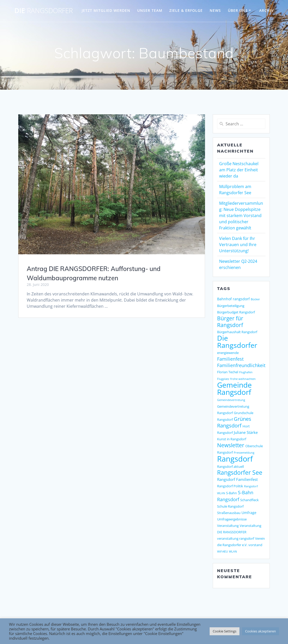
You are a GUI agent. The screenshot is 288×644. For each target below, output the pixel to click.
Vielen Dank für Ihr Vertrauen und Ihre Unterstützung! (238, 245)
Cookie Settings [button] (225, 631)
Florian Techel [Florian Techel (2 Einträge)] (228, 372)
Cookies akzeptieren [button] (261, 631)
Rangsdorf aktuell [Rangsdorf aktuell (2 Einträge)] (230, 466)
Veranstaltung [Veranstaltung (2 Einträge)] (228, 526)
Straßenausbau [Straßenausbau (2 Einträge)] (229, 513)
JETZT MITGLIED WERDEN (106, 10)
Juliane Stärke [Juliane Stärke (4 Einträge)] (246, 432)
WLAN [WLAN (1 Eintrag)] (233, 552)
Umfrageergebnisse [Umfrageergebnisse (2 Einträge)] (232, 519)
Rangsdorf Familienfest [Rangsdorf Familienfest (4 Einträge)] (237, 479)
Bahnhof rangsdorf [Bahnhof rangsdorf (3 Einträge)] (233, 299)
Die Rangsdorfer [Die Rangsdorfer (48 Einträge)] (237, 342)
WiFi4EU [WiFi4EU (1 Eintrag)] (222, 552)
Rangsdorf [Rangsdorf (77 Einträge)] (235, 459)
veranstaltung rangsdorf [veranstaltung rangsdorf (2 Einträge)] (236, 538)
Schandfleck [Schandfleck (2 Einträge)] (249, 500)
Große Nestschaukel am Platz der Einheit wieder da (239, 170)
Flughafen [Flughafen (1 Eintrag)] (246, 372)
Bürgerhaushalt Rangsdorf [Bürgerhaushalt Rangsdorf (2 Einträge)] (237, 332)
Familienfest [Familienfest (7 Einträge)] (230, 359)
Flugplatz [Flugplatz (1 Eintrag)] (223, 379)
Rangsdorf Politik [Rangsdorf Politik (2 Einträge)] (230, 486)
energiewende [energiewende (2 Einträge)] (228, 353)
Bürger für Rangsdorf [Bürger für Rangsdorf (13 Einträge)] (230, 322)
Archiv (267, 10)
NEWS (215, 10)
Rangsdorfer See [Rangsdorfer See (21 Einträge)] (240, 473)
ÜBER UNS (238, 10)
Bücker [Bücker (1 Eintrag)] (255, 299)
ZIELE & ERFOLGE (186, 10)
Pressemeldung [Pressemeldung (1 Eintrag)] (244, 453)
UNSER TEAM (150, 10)
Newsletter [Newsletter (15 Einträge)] (231, 445)
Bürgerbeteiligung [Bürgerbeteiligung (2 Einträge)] (231, 306)
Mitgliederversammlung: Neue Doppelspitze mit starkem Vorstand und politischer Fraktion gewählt (241, 216)
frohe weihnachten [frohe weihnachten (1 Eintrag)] (243, 379)
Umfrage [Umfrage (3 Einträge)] (249, 513)
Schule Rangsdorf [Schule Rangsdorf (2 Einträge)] (230, 506)
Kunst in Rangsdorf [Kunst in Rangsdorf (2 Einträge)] (232, 439)
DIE (44, 11)
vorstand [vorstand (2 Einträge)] (255, 545)
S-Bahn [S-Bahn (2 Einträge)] (231, 493)
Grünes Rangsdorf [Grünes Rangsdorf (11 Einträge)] (234, 422)
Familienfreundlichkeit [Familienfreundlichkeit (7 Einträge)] (241, 365)
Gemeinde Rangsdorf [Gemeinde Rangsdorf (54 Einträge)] (234, 389)
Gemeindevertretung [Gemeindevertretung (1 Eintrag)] (231, 400)
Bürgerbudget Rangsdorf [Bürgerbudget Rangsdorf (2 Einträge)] (236, 312)
